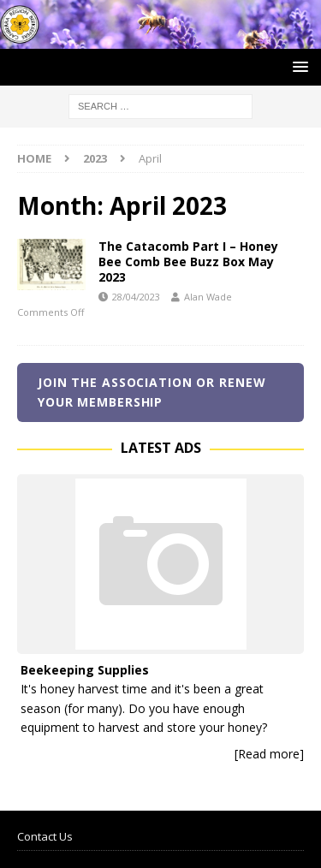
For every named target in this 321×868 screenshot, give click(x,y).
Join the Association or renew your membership (152, 392)
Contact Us (45, 836)
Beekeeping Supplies (85, 670)
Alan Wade (208, 297)
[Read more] (269, 754)
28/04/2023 (136, 297)
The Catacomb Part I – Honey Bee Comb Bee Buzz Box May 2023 (188, 262)
